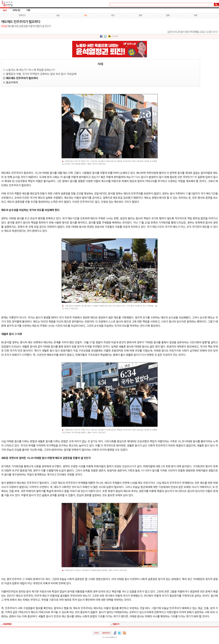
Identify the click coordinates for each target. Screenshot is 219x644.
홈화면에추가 (106, 633)
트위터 (119, 633)
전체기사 (22, 15)
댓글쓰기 (116, 624)
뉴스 (5, 10)
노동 (58, 15)
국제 (195, 15)
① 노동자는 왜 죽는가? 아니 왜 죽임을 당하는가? (29, 70)
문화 (168, 15)
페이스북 (115, 633)
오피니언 (16, 10)
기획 (28, 10)
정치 (113, 15)
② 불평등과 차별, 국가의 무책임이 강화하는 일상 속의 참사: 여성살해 (40, 74)
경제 (140, 15)
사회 (85, 15)
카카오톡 (115, 36)
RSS (124, 633)
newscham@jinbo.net (111, 637)
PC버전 (96, 633)
